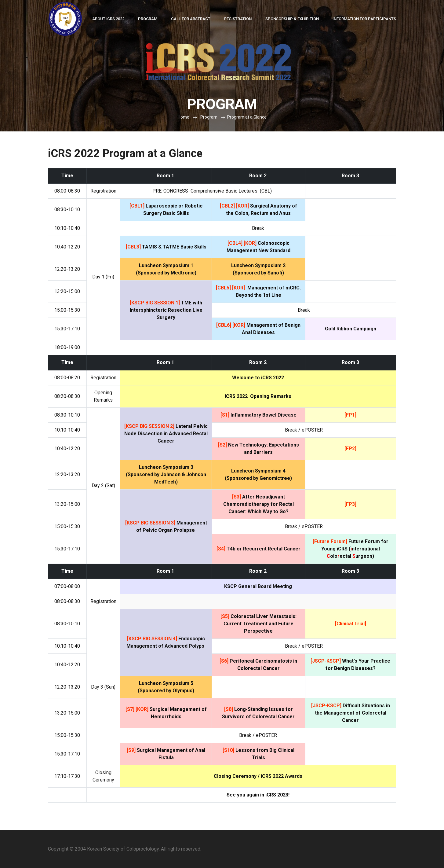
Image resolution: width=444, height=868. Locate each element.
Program (209, 117)
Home (184, 117)
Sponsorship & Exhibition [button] (292, 19)
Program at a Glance (247, 117)
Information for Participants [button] (364, 19)
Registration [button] (238, 19)
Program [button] (148, 19)
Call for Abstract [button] (191, 19)
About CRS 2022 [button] (108, 19)
